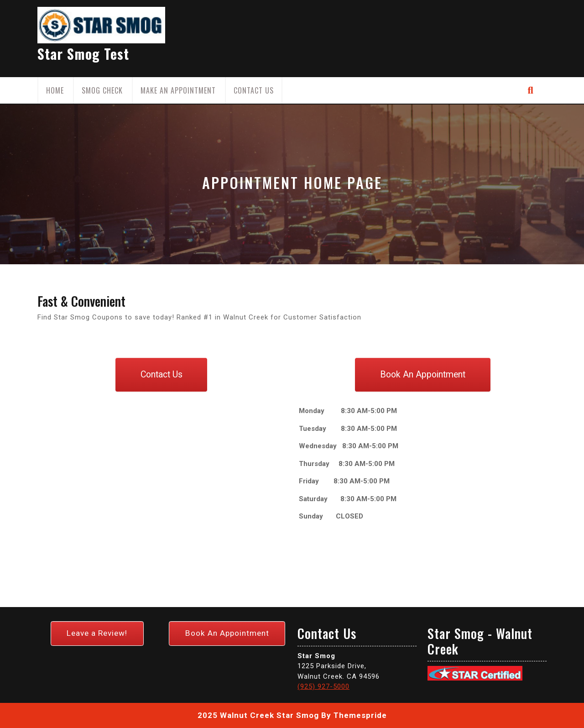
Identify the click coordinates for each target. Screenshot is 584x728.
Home (55, 90)
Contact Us (254, 90)
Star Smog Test (83, 54)
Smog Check (102, 90)
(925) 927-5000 (323, 686)
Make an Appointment (178, 90)
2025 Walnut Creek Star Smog (258, 715)
